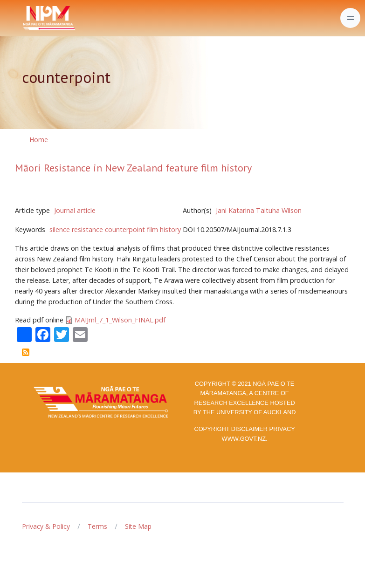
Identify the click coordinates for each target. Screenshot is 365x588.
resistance (87, 229)
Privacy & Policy (46, 526)
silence (60, 229)
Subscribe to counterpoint (26, 352)
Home (39, 140)
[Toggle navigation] (350, 18)
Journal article (75, 210)
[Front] (26, 18)
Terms (97, 526)
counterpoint (125, 229)
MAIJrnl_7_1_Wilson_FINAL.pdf (120, 320)
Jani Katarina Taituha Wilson (259, 210)
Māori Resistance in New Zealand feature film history (133, 168)
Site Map (138, 526)
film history (164, 229)
